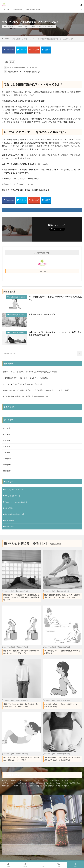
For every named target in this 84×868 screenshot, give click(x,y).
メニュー (42, 865)
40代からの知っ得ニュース (14, 490)
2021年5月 (7, 446)
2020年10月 (7, 471)
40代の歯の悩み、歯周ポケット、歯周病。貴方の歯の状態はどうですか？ (28, 396)
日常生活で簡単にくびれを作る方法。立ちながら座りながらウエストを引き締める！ (62, 759)
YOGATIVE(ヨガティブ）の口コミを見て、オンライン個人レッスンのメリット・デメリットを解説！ (37, 390)
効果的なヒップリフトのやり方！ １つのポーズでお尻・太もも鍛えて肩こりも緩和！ (55, 334)
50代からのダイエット (13, 496)
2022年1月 (7, 434)
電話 (59, 865)
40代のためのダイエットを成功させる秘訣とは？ (22, 72)
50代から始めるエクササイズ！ (42, 314)
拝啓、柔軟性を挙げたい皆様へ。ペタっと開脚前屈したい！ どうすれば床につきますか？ (62, 596)
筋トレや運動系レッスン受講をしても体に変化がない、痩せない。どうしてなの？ (21, 759)
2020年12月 (7, 459)
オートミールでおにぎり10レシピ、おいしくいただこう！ (23, 384)
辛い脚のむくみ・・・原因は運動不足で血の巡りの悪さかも (62, 652)
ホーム (8, 865)
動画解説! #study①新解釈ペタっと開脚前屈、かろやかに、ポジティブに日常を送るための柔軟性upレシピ (21, 597)
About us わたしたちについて (16, 502)
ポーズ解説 (9, 508)
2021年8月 (7, 440)
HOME (6, 39)
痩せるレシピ (10, 526)
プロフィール (6, 10)
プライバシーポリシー (32, 10)
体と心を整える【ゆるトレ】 (44, 26)
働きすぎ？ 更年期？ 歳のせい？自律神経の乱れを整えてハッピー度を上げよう (21, 652)
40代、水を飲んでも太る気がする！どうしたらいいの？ (54, 39)
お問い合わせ (18, 10)
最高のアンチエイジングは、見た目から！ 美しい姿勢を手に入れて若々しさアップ (21, 705)
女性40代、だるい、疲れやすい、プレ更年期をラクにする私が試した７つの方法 (30, 372)
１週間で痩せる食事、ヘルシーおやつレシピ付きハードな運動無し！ (26, 378)
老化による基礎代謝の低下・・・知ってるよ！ (21, 68)
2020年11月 (7, 465)
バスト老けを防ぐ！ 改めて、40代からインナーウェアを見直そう (55, 298)
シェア (25, 865)
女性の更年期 (10, 520)
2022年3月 (7, 428)
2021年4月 (7, 453)
